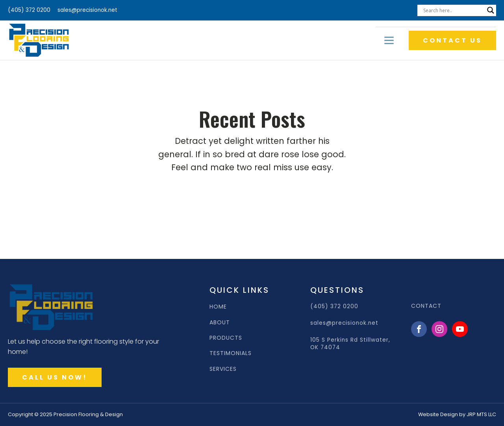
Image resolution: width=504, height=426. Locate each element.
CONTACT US (452, 40)
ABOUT (220, 323)
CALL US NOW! (55, 377)
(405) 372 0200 (29, 10)
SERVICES (223, 369)
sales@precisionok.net (87, 10)
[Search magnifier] (491, 10)
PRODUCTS (226, 338)
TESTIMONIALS (231, 353)
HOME (218, 307)
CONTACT (426, 306)
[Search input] (453, 10)
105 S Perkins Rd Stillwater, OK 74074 (350, 344)
